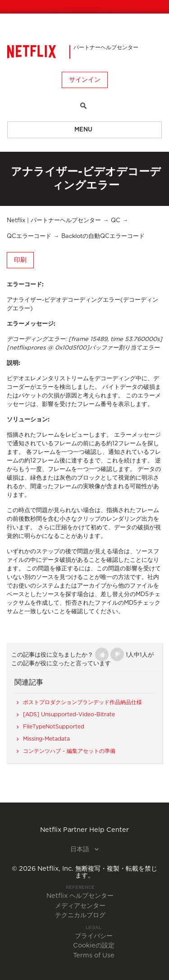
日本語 (81, 849)
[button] (102, 654)
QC (116, 221)
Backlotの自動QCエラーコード (103, 236)
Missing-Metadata (46, 739)
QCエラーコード (29, 236)
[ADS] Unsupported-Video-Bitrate (69, 714)
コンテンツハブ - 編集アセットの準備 (69, 751)
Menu (83, 130)
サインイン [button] (85, 80)
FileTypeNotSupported (54, 727)
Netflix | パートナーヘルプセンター (54, 221)
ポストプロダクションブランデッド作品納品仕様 (82, 702)
